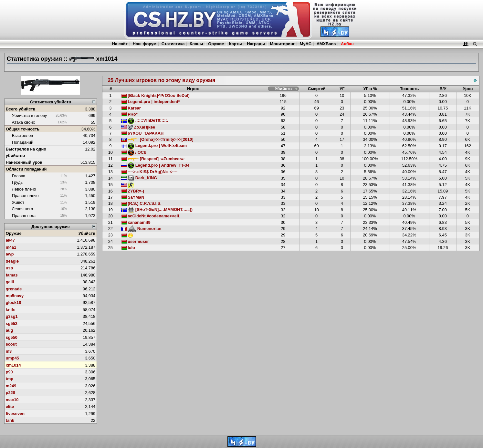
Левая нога (22, 209)
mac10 (12, 400)
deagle (12, 261)
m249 (11, 386)
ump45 (12, 358)
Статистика (173, 44)
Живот (18, 202)
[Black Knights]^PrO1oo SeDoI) (155, 95)
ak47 (10, 240)
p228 (10, 393)
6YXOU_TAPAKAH (142, 133)
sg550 (12, 337)
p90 (9, 372)
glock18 (14, 302)
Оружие (216, 44)
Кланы (196, 44)
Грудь (17, 182)
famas (12, 275)
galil (10, 282)
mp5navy (15, 296)
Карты (236, 44)
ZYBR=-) (132, 191)
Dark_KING (139, 178)
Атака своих (23, 122)
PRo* (129, 114)
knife (11, 310)
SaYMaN (133, 197)
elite (10, 406)
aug (10, 330)
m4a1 (11, 247)
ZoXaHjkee (138, 127)
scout (11, 344)
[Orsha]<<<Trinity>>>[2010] (157, 139)
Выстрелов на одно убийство (26, 152)
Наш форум (145, 44)
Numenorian (141, 229)
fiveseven (15, 414)
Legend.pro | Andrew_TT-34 (155, 165)
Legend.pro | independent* (150, 102)
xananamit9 (136, 222)
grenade (14, 289)
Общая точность (23, 129)
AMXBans (326, 44)
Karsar (131, 108)
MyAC (306, 44)
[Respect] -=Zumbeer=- (153, 159)
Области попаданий (26, 169)
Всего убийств (21, 109)
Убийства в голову (29, 115)
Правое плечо (25, 196)
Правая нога (24, 216)
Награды (256, 44)
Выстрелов (22, 135)
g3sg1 (12, 316)
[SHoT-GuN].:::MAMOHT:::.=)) (157, 209)
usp (10, 268)
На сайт (120, 44)
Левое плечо (24, 189)
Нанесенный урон (24, 162)
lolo (128, 248)
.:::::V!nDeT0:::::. (145, 120)
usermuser (135, 241)
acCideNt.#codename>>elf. (151, 216)
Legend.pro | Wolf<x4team (154, 146)
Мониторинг (283, 44)
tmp (10, 379)
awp (10, 254)
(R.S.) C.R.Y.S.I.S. (141, 203)
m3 (9, 351)
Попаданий (23, 142)
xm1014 (13, 365)
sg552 (12, 323)
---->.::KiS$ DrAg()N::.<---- (149, 172)
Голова (19, 176)
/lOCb (134, 152)
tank (10, 420)
